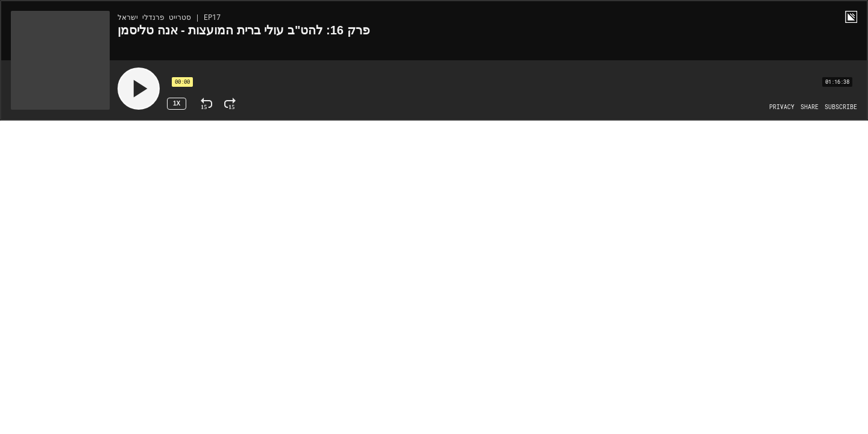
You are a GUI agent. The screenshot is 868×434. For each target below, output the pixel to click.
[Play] (139, 89)
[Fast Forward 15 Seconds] (230, 104)
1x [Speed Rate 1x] (177, 103)
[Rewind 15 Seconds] (206, 104)
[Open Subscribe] (841, 107)
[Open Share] (810, 107)
